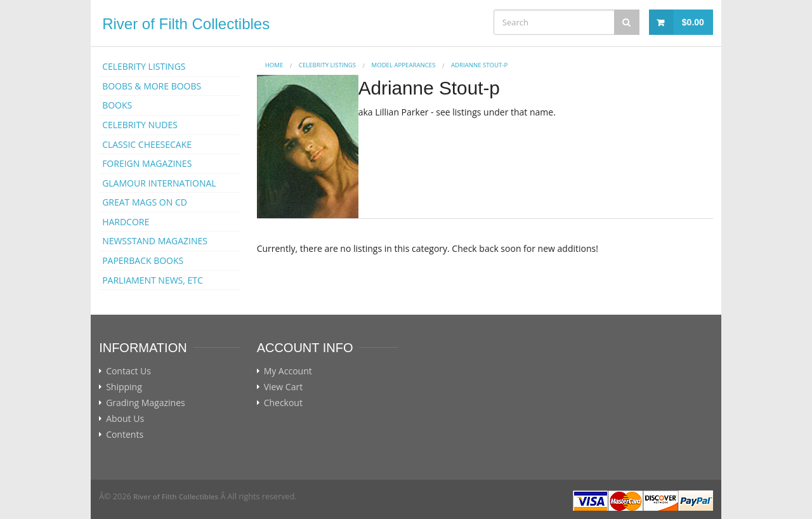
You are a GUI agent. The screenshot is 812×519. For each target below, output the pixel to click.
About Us (125, 419)
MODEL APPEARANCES (404, 65)
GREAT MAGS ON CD (145, 202)
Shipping (124, 387)
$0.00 (693, 22)
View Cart (284, 387)
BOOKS (117, 105)
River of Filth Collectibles (186, 24)
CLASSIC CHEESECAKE (147, 144)
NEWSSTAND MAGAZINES (155, 241)
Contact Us (128, 371)
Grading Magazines (146, 403)
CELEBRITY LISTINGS (144, 66)
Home (274, 65)
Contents (125, 435)
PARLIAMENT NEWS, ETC (153, 280)
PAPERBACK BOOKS (143, 260)
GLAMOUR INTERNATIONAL (159, 183)
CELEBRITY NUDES (140, 125)
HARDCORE (126, 222)
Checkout (283, 403)
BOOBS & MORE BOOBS (152, 86)
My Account (288, 371)
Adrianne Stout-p (479, 65)
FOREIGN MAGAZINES (147, 163)
